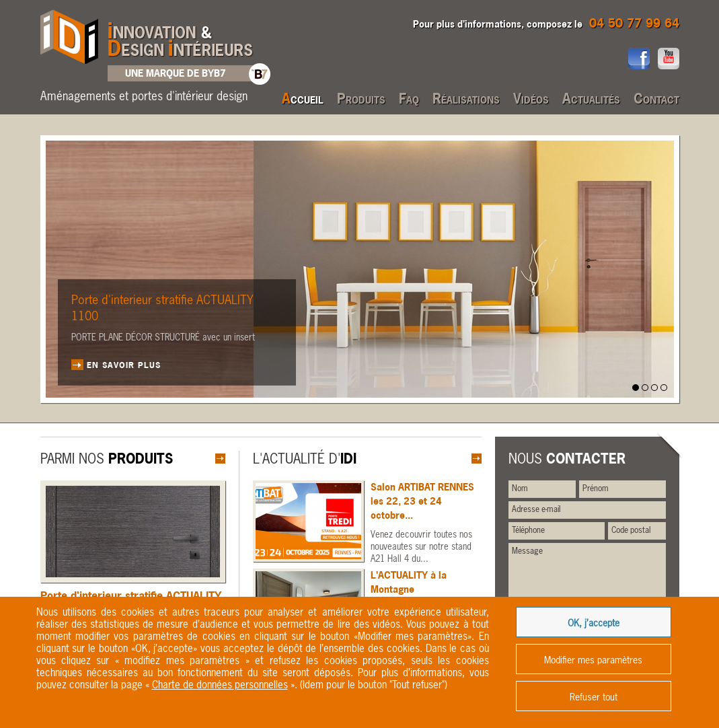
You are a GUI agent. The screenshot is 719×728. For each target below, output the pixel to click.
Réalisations (466, 98)
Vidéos (531, 98)
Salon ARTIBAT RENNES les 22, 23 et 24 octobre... (422, 501)
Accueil (303, 98)
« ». (221, 685)
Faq (409, 98)
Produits (361, 98)
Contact (656, 98)
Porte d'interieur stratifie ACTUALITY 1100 (162, 309)
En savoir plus (124, 365)
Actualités (591, 98)
